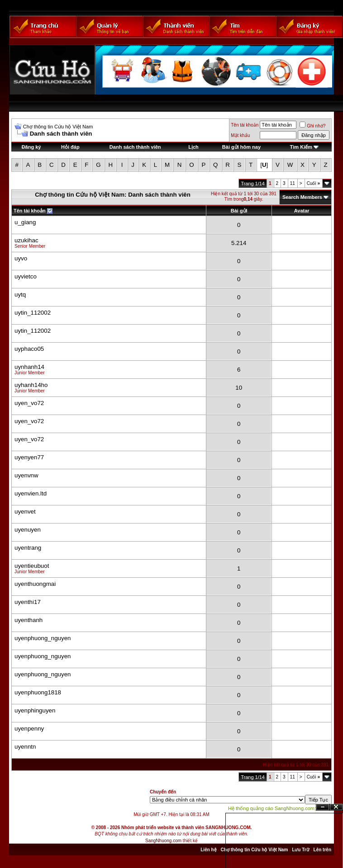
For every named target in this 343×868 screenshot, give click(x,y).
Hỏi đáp (70, 147)
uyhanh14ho (31, 385)
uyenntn (25, 747)
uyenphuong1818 (38, 692)
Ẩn (323, 807)
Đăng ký (31, 147)
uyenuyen (28, 530)
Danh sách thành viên (135, 147)
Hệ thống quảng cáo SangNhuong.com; (272, 808)
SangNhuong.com (163, 841)
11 (293, 183)
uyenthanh (29, 620)
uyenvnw (26, 475)
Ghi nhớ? (312, 126)
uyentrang (28, 548)
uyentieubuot (32, 566)
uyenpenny (29, 729)
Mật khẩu (240, 135)
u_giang (25, 222)
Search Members (302, 197)
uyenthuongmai (35, 584)
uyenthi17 (28, 602)
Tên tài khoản (245, 125)
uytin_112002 (33, 313)
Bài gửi (239, 211)
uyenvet (25, 512)
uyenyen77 (29, 457)
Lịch (193, 147)
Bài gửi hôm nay (241, 147)
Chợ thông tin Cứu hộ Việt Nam (58, 127)
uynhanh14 (29, 367)
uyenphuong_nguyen (43, 638)
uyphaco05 (29, 349)
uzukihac (26, 240)
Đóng (336, 807)
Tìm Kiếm (301, 147)
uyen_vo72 (29, 403)
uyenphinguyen (35, 710)
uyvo (21, 258)
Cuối (313, 183)
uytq (20, 295)
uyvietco (26, 276)
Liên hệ (208, 850)
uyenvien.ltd (31, 493)
